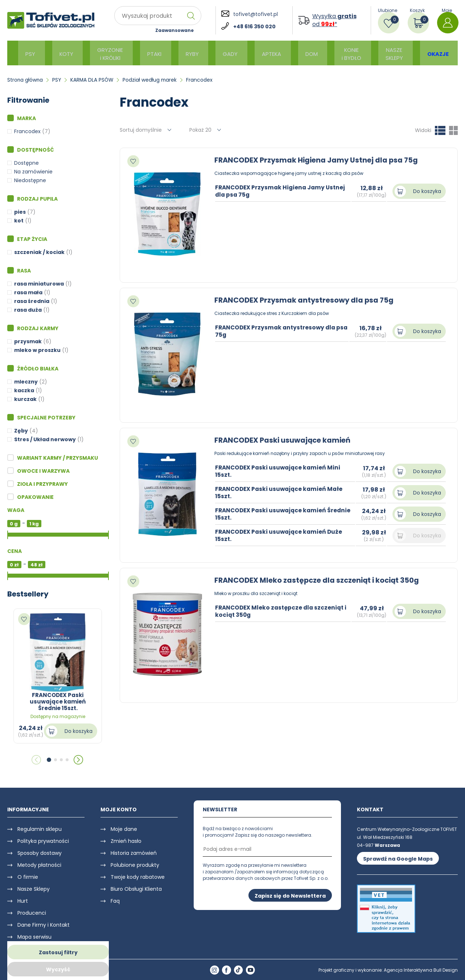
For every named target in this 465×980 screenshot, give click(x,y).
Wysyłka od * (334, 20)
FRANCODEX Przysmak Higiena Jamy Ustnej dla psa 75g (318, 160)
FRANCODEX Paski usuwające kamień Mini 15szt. (279, 471)
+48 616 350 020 (254, 26)
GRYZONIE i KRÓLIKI (109, 53)
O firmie (28, 877)
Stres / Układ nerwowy (45, 439)
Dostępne (26, 163)
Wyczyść (58, 969)
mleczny (26, 382)
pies (20, 212)
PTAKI (153, 53)
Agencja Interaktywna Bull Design (421, 970)
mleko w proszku (37, 350)
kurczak (25, 399)
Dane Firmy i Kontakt (44, 925)
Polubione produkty (135, 865)
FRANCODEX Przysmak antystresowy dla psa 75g (306, 300)
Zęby (21, 431)
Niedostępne (30, 180)
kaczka (24, 390)
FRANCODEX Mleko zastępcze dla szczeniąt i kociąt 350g (320, 580)
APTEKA (264, 53)
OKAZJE (429, 53)
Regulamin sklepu (40, 829)
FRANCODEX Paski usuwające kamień (284, 440)
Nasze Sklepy (34, 889)
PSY (30, 53)
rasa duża (28, 310)
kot (19, 221)
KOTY (64, 53)
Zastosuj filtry (58, 952)
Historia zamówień (134, 853)
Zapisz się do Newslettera (290, 895)
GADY (225, 53)
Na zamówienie (33, 172)
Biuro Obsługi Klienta (136, 889)
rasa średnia (32, 301)
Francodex (27, 131)
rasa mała (28, 292)
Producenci (32, 913)
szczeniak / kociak (39, 252)
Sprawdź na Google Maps (398, 858)
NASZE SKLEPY (385, 53)
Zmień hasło (126, 841)
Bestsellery (28, 594)
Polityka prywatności (43, 841)
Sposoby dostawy (40, 853)
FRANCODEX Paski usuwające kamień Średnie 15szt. (285, 514)
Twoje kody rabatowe (138, 877)
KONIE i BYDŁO (341, 53)
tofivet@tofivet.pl (256, 14)
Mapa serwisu (34, 937)
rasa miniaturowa (39, 284)
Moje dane (124, 829)
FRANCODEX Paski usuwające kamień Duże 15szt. (281, 535)
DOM (301, 53)
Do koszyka (79, 731)
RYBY (189, 53)
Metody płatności (39, 865)
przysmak (28, 341)
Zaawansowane (174, 30)
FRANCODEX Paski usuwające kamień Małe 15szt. (281, 492)
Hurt (23, 901)
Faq (115, 901)
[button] (49, 760)
